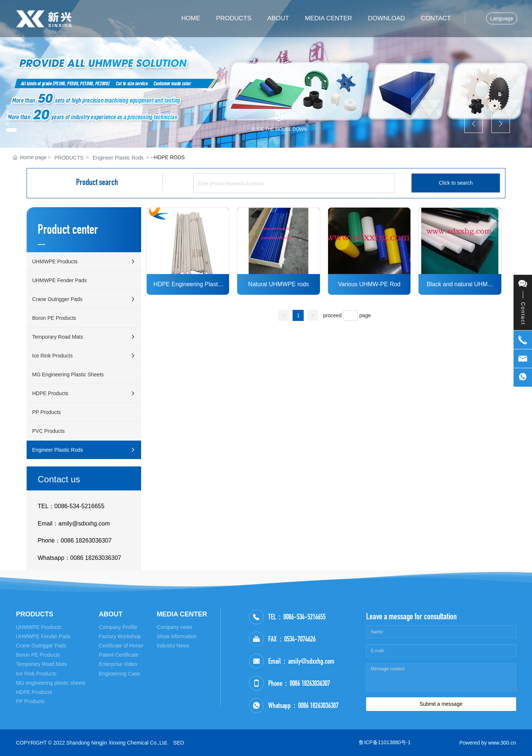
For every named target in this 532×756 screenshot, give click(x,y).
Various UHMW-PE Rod (369, 284)
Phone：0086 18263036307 (75, 541)
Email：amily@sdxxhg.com (74, 524)
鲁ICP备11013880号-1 (385, 742)
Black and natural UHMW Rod (460, 285)
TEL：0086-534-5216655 (71, 506)
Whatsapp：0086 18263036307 (79, 558)
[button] (11, 130)
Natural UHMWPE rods (279, 284)
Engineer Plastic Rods (118, 158)
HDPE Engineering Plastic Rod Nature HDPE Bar (188, 285)
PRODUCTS (69, 158)
